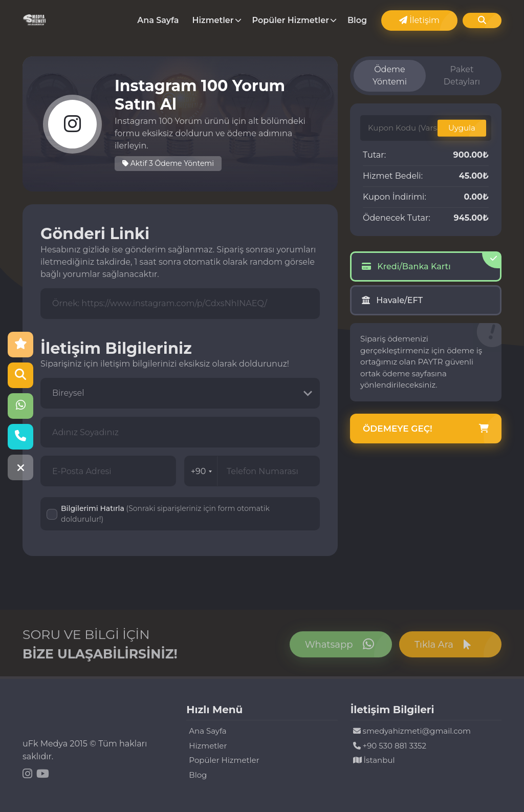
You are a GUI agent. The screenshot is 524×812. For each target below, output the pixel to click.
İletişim (419, 20)
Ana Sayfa (158, 20)
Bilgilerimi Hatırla (165, 514)
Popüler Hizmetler (291, 20)
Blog (357, 20)
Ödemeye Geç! (426, 429)
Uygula (462, 128)
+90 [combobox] (202, 471)
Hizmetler (213, 20)
